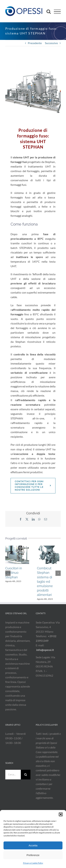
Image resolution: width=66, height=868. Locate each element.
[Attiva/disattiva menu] (57, 12)
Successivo (51, 43)
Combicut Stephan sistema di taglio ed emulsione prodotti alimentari (45, 581)
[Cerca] (26, 775)
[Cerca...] (13, 775)
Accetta (33, 845)
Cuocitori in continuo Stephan (14, 573)
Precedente (35, 43)
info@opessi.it (45, 650)
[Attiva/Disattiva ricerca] (49, 11)
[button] (61, 814)
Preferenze (33, 855)
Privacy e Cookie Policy (33, 863)
